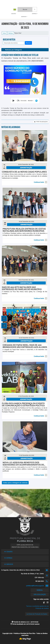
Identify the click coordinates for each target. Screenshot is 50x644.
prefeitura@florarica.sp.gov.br (35, 586)
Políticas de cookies (42, 608)
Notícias (11, 33)
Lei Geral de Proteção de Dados (37, 614)
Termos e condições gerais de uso (37, 606)
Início (4, 33)
